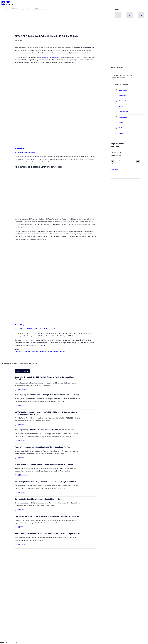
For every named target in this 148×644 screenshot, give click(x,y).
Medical (121, 128)
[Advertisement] (129, 52)
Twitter (27, 351)
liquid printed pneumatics (51, 57)
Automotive (123, 90)
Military (121, 133)
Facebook (34, 351)
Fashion (122, 122)
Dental (121, 106)
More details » (116, 170)
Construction (123, 101)
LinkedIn (42, 351)
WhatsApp (19, 351)
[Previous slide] (113, 162)
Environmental (124, 112)
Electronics (123, 117)
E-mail (62, 351)
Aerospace (123, 96)
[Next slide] (138, 162)
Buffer (49, 351)
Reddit (55, 351)
